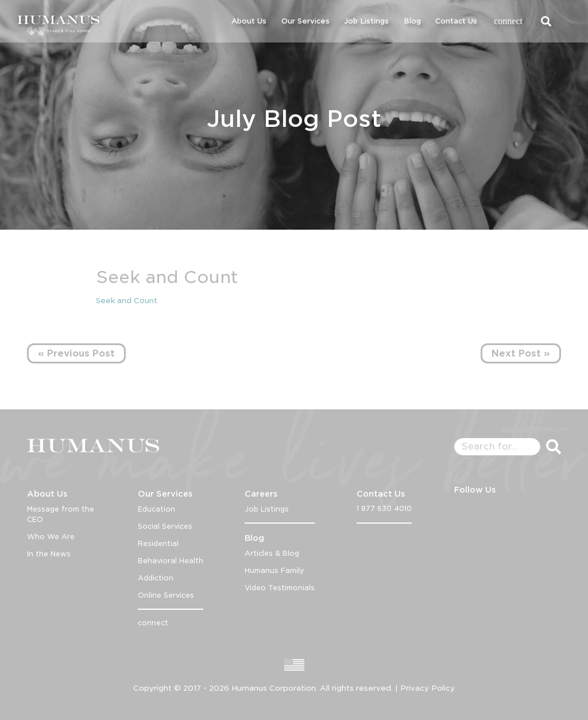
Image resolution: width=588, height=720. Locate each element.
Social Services (165, 526)
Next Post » (521, 353)
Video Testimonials (280, 588)
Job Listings (366, 21)
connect (508, 21)
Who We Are (51, 537)
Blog (412, 21)
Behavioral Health (171, 561)
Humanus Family (274, 570)
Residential (158, 543)
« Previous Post (76, 353)
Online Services (166, 595)
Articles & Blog (272, 553)
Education (156, 509)
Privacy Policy (428, 688)
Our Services (305, 21)
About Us (249, 21)
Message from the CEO (61, 514)
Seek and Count (127, 301)
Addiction (156, 578)
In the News (49, 554)
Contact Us (456, 21)
